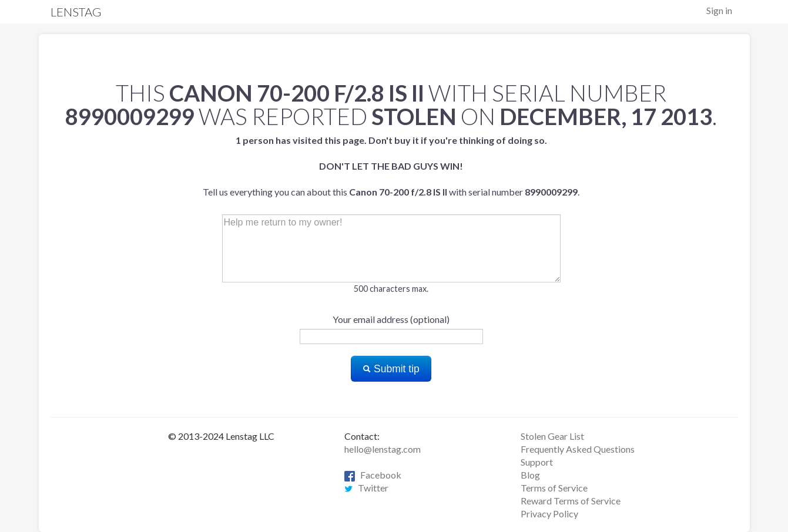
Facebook (373, 475)
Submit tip (391, 369)
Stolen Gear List (552, 436)
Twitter (366, 488)
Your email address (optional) (391, 319)
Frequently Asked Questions (578, 449)
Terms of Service (554, 488)
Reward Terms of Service (571, 501)
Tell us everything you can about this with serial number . (391, 166)
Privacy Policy (549, 514)
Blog (530, 475)
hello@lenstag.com (383, 449)
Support (537, 462)
